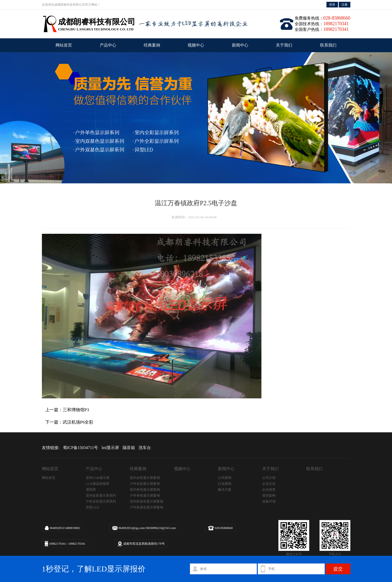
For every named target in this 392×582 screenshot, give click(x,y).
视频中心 (196, 45)
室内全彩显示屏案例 (145, 478)
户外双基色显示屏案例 (147, 507)
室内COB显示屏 (98, 478)
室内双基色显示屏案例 (147, 501)
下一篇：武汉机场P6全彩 (69, 422)
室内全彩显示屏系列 (101, 495)
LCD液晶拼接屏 (98, 484)
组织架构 (269, 495)
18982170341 (58, 544)
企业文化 (269, 484)
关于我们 (284, 45)
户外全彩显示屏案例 (145, 484)
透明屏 (91, 490)
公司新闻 (225, 478)
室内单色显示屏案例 (145, 490)
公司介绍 (269, 478)
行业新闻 (225, 484)
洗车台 (145, 448)
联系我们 (328, 45)
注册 (344, 5)
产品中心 (108, 45)
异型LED (92, 507)
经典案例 (152, 45)
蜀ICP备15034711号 (80, 448)
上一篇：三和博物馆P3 (67, 410)
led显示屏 (110, 448)
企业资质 (269, 490)
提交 (338, 569)
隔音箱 (129, 448)
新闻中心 (240, 45)
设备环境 (269, 501)
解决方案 (225, 490)
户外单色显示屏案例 (145, 495)
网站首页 (64, 45)
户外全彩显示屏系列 (101, 501)
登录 (332, 5)
